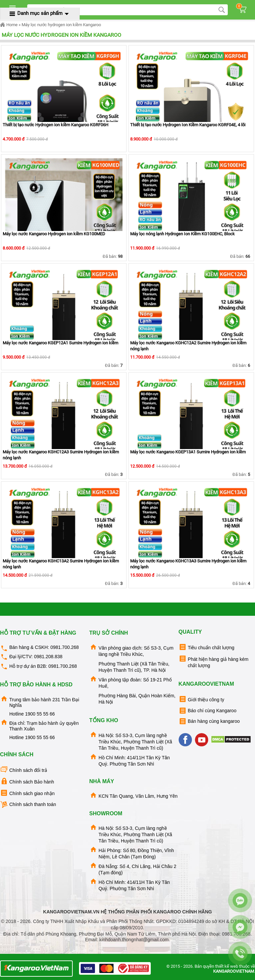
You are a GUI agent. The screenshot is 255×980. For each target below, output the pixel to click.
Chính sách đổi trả (24, 770)
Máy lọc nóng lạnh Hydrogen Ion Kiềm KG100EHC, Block (182, 234)
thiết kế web (227, 966)
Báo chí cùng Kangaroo (208, 711)
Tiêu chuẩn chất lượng (207, 647)
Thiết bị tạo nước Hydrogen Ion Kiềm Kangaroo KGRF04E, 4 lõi (188, 125)
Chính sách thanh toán (28, 805)
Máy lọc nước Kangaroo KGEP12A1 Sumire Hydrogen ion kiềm (60, 343)
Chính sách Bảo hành (27, 781)
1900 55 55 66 (40, 714)
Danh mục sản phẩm (40, 13)
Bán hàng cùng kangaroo (209, 721)
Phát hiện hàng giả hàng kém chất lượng (214, 661)
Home (9, 25)
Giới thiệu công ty (202, 699)
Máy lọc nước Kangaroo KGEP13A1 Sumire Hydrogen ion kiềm (188, 452)
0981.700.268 (65, 647)
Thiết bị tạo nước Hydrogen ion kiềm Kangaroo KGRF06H (55, 125)
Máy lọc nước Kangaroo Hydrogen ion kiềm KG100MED (54, 234)
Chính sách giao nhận (27, 793)
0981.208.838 (48, 657)
